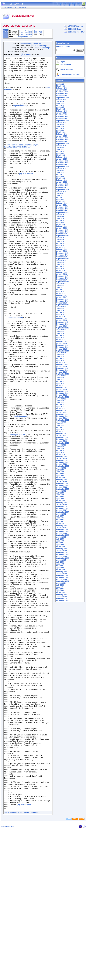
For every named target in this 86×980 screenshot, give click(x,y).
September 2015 (63, 328)
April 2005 (60, 568)
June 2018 (60, 265)
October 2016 (61, 303)
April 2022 (60, 176)
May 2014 (60, 359)
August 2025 (61, 100)
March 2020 (61, 224)
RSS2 (82, 969)
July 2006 (60, 539)
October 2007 (61, 510)
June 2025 (60, 103)
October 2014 (61, 349)
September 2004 (63, 581)
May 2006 (60, 543)
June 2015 (60, 334)
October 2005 (61, 556)
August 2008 (61, 491)
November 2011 (62, 416)
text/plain (28, 54)
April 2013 (60, 384)
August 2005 (61, 560)
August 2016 (61, 307)
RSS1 (75, 969)
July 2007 (60, 516)
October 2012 (61, 395)
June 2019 (60, 242)
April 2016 (60, 314)
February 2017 (62, 295)
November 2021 (62, 186)
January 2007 (61, 527)
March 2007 (61, 524)
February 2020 (62, 226)
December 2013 (62, 368)
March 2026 (61, 86)
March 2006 (61, 547)
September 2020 (63, 213)
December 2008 (62, 483)
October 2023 (61, 142)
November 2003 (62, 600)
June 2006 (60, 541)
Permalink (34, 962)
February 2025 (62, 111)
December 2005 (62, 552)
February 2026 (62, 88)
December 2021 (62, 184)
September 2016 (63, 305)
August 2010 (61, 445)
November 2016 (62, 301)
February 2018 (62, 272)
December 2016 (62, 299)
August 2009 (61, 468)
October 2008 (61, 487)
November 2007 (62, 508)
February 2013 (62, 387)
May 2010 (60, 451)
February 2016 (62, 318)
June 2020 (60, 219)
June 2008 (60, 495)
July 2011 (60, 424)
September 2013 (63, 374)
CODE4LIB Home (74, 29)
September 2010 (63, 443)
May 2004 (60, 589)
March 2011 (61, 432)
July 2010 (60, 447)
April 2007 (60, 522)
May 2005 (60, 566)
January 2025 (61, 113)
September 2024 (63, 121)
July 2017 (60, 286)
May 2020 (60, 220)
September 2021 (63, 190)
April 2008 (60, 499)
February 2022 (62, 180)
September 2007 (63, 512)
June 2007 (60, 518)
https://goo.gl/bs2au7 (18, 510)
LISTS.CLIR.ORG (8, 977)
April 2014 (60, 361)
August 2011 (61, 422)
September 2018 (63, 259)
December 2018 (62, 253)
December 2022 (62, 161)
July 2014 (60, 355)
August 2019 (61, 238)
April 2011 (60, 430)
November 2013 (62, 370)
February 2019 (62, 249)
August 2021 (61, 192)
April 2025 (60, 107)
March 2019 (61, 247)
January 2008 (61, 504)
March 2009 (61, 478)
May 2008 (60, 497)
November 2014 (62, 347)
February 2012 (62, 410)
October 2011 (61, 418)
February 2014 (62, 364)
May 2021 (60, 197)
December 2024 (62, 115)
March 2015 (61, 339)
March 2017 (61, 293)
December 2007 (62, 506)
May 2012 (60, 405)
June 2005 (60, 564)
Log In (62, 62)
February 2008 (62, 503)
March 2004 (61, 593)
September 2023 (63, 144)
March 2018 (61, 270)
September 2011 (63, 420)
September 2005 (63, 558)
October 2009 (61, 464)
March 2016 (61, 316)
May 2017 (60, 290)
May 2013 (60, 382)
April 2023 (60, 153)
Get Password (65, 65)
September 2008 (63, 489)
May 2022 (60, 174)
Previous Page (24, 962)
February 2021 (62, 203)
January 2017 (61, 297)
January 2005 (61, 574)
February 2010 (62, 456)
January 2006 (61, 551)
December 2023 (62, 138)
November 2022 (62, 163)
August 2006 (61, 537)
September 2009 (63, 466)
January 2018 (61, 274)
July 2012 (60, 401)
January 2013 (61, 389)
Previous (28, 31)
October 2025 (61, 96)
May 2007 (60, 520)
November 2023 (62, 140)
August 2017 (61, 284)
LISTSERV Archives (75, 26)
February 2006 (62, 549)
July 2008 (60, 493)
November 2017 (62, 278)
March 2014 (61, 362)
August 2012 (61, 399)
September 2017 (63, 282)
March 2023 (61, 155)
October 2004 (61, 579)
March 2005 (61, 570)
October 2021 (61, 188)
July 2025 (60, 101)
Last (41, 31)
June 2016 (60, 311)
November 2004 (62, 577)
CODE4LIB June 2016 (76, 32)
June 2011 (60, 426)
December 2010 (62, 437)
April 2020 (60, 222)
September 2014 (63, 351)
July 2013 (60, 378)
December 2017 (62, 276)
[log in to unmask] (39, 46)
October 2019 (61, 234)
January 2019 (61, 251)
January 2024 (61, 136)
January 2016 (61, 320)
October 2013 (61, 372)
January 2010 (61, 458)
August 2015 (61, 330)
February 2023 (62, 157)
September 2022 (63, 167)
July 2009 (60, 470)
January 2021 (61, 205)
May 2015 (60, 336)
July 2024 (60, 124)
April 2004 (60, 591)
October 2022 (61, 165)
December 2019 (62, 230)
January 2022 (61, 182)
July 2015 (60, 332)
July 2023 (60, 148)
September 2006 (63, 535)
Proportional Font (25, 37)
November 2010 (62, 439)
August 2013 (61, 376)
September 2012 (63, 397)
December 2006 (62, 529)
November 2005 (62, 554)
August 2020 (61, 215)
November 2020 (62, 209)
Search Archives (63, 43)
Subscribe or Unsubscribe (70, 75)
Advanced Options (63, 46)
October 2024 (61, 119)
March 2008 (61, 501)
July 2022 (60, 171)
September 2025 (63, 98)
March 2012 (61, 409)
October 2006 (61, 533)
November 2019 (62, 232)
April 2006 (60, 545)
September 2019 (63, 236)
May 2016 (60, 313)
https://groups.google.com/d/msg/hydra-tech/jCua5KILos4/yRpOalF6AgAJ (22, 164)
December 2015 (62, 322)
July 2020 (60, 217)
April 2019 (60, 245)
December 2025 (62, 92)
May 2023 (60, 151)
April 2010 (60, 453)
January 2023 (61, 159)
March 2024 (61, 132)
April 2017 (60, 291)
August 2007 (61, 514)
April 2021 (60, 199)
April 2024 (60, 130)
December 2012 (62, 391)
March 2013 (61, 385)
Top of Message (10, 962)
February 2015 (62, 341)
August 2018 (61, 261)
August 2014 (61, 353)
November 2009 (62, 462)
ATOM (69, 969)
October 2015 (61, 326)
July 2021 (60, 194)
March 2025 (61, 109)
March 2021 (61, 201)
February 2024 (62, 134)
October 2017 (61, 280)
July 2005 (60, 562)
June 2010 (60, 449)
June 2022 (60, 172)
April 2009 (60, 476)
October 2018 (61, 257)
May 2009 (60, 474)
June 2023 (60, 149)
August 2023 (61, 146)
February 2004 (62, 595)
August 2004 (61, 583)
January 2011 (61, 435)
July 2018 (60, 263)
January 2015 (61, 343)
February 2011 (62, 433)
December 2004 (62, 575)
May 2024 (60, 128)
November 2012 (62, 393)
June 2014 (60, 357)
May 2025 (60, 105)
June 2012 (60, 403)
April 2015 (60, 337)
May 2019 (60, 243)
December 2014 (62, 345)
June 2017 (60, 288)
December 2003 (62, 599)
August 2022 (61, 169)
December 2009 (62, 460)
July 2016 (60, 309)
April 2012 (60, 407)
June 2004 (60, 587)
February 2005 (62, 572)
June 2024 (60, 126)
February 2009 (62, 480)
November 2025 (62, 94)
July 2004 (60, 585)
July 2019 (60, 240)
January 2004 (61, 597)
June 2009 (60, 472)
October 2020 (61, 211)
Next (35, 31)
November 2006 (62, 531)
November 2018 (62, 255)
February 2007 (62, 526)
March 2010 (61, 455)
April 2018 (60, 268)
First (21, 31)
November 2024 (62, 117)
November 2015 (62, 324)
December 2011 (62, 414)
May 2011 (60, 428)
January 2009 (61, 481)
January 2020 (61, 228)
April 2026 (60, 84)
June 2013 (60, 380)
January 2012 (61, 412)
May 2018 (60, 266)
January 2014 (61, 366)
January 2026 (61, 90)
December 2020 (62, 207)
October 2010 (61, 441)
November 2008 (62, 485)
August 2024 (61, 123)
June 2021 (60, 195)
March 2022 (61, 178)
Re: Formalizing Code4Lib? (31, 44)
